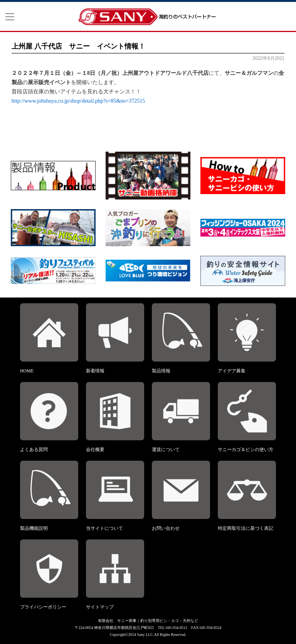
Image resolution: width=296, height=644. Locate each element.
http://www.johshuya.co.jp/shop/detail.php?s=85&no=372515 (78, 101)
